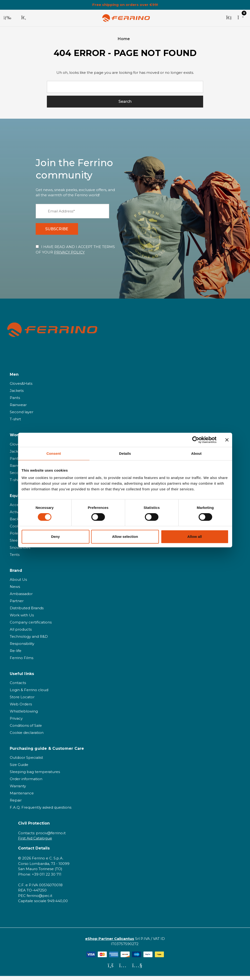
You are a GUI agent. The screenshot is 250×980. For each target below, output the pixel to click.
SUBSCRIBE (59, 232)
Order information (26, 783)
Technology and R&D (29, 640)
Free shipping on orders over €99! (125, 5)
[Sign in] (229, 18)
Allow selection (125, 537)
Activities (18, 516)
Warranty (18, 790)
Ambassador (21, 598)
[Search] (24, 18)
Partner (17, 605)
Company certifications (31, 626)
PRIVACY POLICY (69, 256)
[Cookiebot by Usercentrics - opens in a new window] (196, 440)
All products (21, 633)
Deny (56, 537)
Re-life (16, 655)
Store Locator (22, 701)
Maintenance (22, 797)
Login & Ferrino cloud (29, 694)
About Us (18, 584)
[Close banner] (227, 440)
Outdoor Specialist (26, 762)
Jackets (17, 395)
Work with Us (22, 619)
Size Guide (19, 769)
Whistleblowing (24, 715)
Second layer (22, 416)
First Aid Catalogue (35, 842)
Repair (16, 804)
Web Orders (21, 708)
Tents (15, 559)
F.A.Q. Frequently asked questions (41, 811)
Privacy (16, 722)
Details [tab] (125, 453)
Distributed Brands (27, 612)
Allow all (195, 537)
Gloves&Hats (21, 387)
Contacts (18, 687)
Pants (15, 402)
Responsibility (22, 648)
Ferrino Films (22, 662)
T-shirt (15, 423)
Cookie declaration (27, 737)
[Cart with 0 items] (240, 18)
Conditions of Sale (26, 729)
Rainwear (18, 409)
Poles (15, 537)
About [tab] (196, 453)
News (15, 591)
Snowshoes (20, 551)
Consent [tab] (54, 453)
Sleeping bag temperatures (35, 776)
